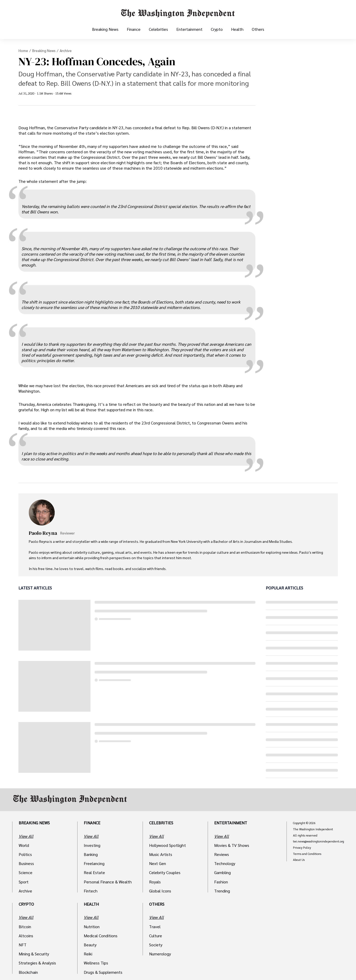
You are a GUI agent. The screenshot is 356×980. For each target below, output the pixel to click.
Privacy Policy (302, 848)
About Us (299, 860)
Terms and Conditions (307, 854)
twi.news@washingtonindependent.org (319, 841)
